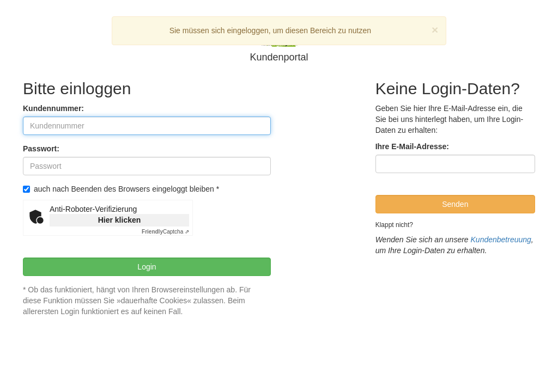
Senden (455, 204)
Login (147, 267)
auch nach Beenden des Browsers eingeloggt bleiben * (121, 189)
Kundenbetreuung (501, 240)
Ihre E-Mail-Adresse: (412, 146)
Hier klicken (120, 220)
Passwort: (41, 149)
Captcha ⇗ (165, 232)
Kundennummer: (53, 108)
